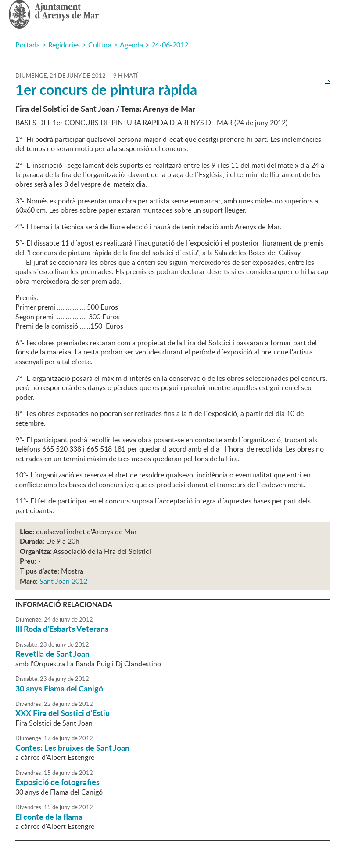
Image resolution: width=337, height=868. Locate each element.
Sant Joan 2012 (63, 581)
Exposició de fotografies (57, 782)
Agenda (131, 45)
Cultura (100, 45)
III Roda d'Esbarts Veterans (62, 629)
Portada (28, 45)
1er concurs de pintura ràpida (106, 89)
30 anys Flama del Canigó (59, 688)
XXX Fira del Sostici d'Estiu (63, 713)
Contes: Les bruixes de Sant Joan (72, 748)
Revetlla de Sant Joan (52, 654)
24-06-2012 (170, 45)
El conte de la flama (49, 817)
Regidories (64, 45)
